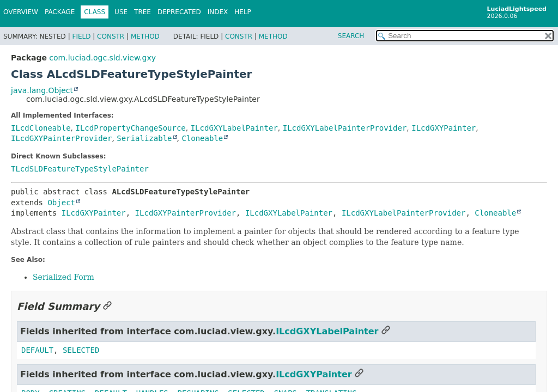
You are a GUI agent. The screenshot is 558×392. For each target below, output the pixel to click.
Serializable (144, 138)
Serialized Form (63, 277)
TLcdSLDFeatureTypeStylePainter (80, 169)
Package (60, 12)
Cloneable (202, 138)
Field (81, 36)
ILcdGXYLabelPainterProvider (345, 128)
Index (218, 12)
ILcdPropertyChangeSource (130, 128)
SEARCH (351, 36)
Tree (142, 12)
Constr (111, 36)
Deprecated (179, 12)
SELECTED (81, 350)
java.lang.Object (42, 90)
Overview (21, 12)
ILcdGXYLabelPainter (234, 128)
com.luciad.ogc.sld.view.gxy (102, 58)
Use (121, 12)
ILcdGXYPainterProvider (61, 138)
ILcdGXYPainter (444, 128)
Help (243, 12)
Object (61, 203)
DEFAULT (37, 350)
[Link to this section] (107, 306)
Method (145, 36)
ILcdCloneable (41, 128)
